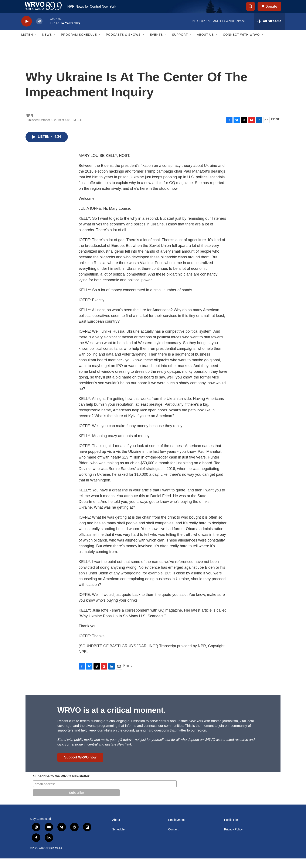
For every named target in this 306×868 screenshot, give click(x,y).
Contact (173, 839)
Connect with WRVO (241, 44)
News (47, 44)
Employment (176, 829)
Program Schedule (79, 44)
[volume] (39, 31)
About (116, 829)
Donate (274, 11)
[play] (27, 31)
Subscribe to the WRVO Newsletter (61, 786)
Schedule (118, 839)
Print (275, 128)
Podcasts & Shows (123, 44)
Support (180, 44)
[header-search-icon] (252, 11)
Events (156, 44)
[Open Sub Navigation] (36, 44)
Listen (27, 44)
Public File (231, 829)
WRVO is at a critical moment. (111, 720)
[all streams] (270, 31)
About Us (205, 44)
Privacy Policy (233, 839)
